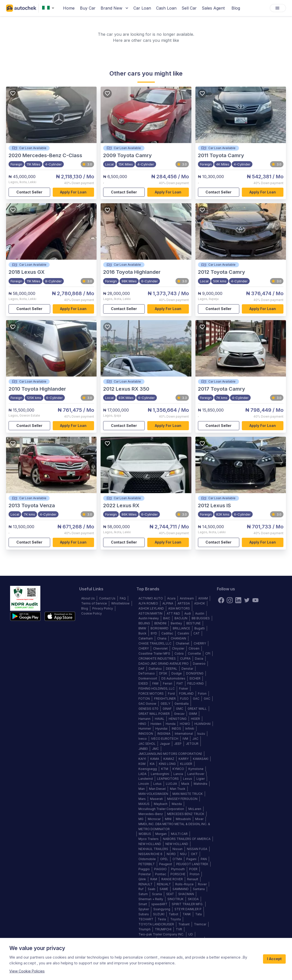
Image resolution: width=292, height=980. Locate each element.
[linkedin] (238, 600)
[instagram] (230, 600)
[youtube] (255, 600)
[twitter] (247, 600)
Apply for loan (74, 192)
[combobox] (49, 8)
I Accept (274, 959)
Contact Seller (29, 192)
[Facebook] (221, 600)
